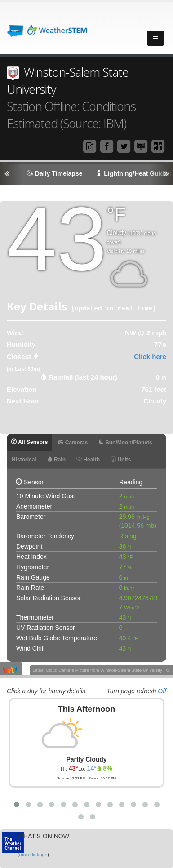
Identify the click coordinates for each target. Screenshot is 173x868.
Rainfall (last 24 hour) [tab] (83, 377)
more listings (33, 855)
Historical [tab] (24, 460)
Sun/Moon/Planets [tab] (125, 443)
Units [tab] (121, 460)
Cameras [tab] (73, 443)
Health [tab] (88, 460)
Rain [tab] (56, 460)
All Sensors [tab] (29, 442)
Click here (150, 356)
